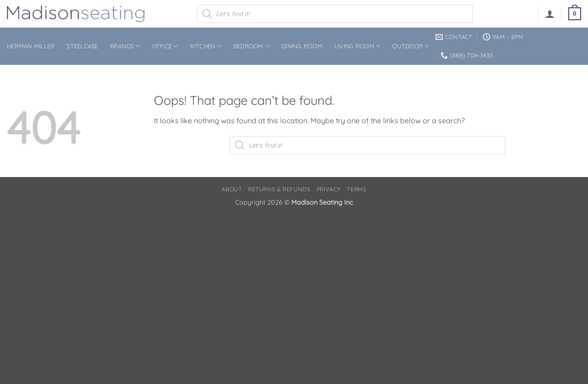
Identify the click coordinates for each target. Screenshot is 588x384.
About (232, 189)
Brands (125, 46)
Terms (356, 189)
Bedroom (252, 46)
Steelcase (82, 46)
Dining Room (302, 46)
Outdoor (411, 46)
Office (165, 46)
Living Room (357, 46)
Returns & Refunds (279, 189)
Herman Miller (31, 46)
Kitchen (206, 46)
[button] (550, 14)
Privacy (329, 189)
